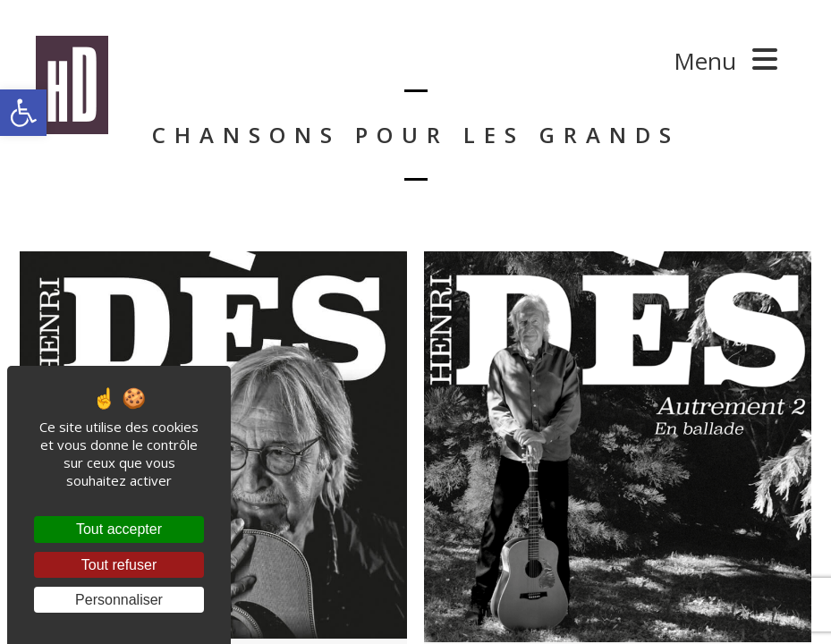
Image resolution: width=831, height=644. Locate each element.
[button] (23, 113)
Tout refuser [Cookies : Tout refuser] (119, 565)
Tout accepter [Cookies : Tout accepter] (119, 529)
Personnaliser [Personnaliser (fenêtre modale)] (119, 600)
